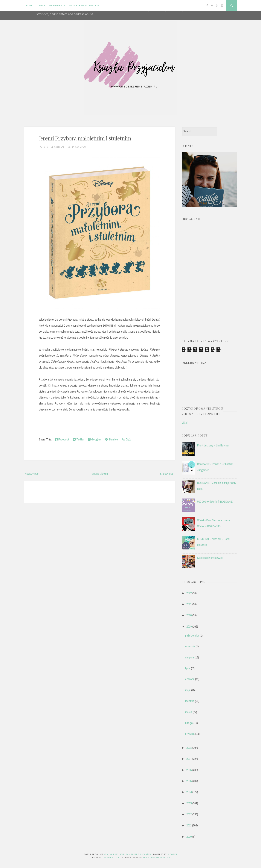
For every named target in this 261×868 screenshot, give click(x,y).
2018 (189, 748)
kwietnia (190, 701)
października (192, 635)
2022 (189, 593)
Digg (126, 439)
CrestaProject (111, 858)
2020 (189, 615)
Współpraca (57, 6)
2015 (189, 781)
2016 (189, 770)
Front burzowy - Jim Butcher (213, 445)
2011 (189, 825)
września (190, 646)
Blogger (172, 854)
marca (189, 712)
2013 (189, 803)
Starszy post (167, 474)
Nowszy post (32, 474)
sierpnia (190, 657)
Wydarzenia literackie (84, 6)
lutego (189, 723)
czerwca (190, 679)
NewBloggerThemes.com (157, 858)
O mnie (41, 6)
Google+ (95, 439)
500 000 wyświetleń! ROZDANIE (215, 502)
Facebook (62, 439)
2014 (189, 792)
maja (188, 690)
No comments (79, 147)
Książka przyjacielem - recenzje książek (127, 854)
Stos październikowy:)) (210, 558)
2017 (189, 759)
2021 (189, 604)
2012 (189, 814)
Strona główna (100, 474)
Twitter (79, 439)
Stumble (112, 439)
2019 (189, 626)
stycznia (190, 734)
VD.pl (185, 422)
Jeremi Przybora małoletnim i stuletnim (85, 138)
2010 (189, 837)
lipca (188, 668)
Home (29, 6)
